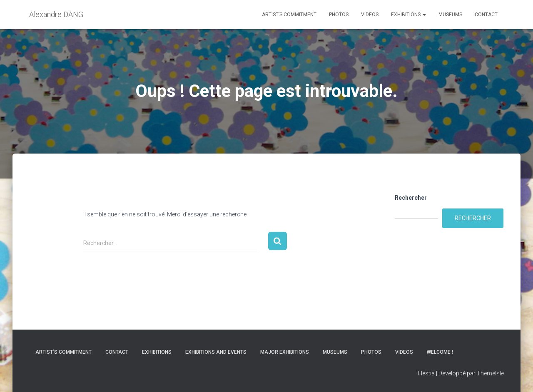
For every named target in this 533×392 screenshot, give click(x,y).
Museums (450, 15)
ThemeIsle (490, 373)
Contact (486, 15)
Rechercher (411, 198)
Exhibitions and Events (216, 352)
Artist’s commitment (289, 15)
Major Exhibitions (285, 352)
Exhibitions (408, 15)
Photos (339, 15)
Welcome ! (440, 352)
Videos (370, 15)
